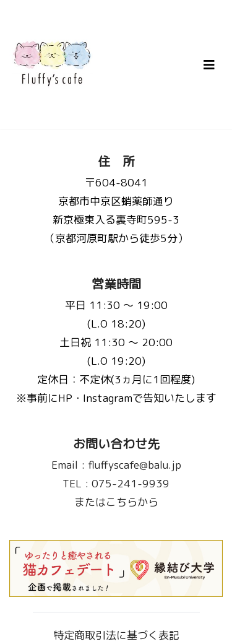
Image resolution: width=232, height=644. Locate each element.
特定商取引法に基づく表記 (116, 635)
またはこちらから (116, 502)
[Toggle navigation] (209, 65)
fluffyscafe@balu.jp (116, 465)
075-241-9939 (116, 483)
